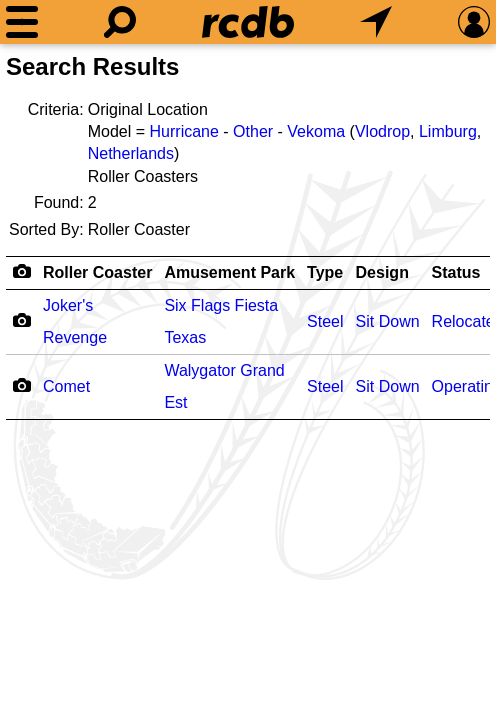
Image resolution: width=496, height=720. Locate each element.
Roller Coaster (97, 272)
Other (253, 131)
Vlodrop (382, 131)
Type (325, 272)
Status (456, 272)
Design (382, 272)
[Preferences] (474, 22)
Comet (66, 386)
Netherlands (131, 153)
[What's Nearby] (376, 22)
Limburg (448, 131)
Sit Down (388, 321)
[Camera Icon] (21, 320)
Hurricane (184, 131)
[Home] (248, 22)
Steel (325, 321)
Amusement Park (229, 272)
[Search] (120, 22)
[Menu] (22, 22)
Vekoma (316, 131)
